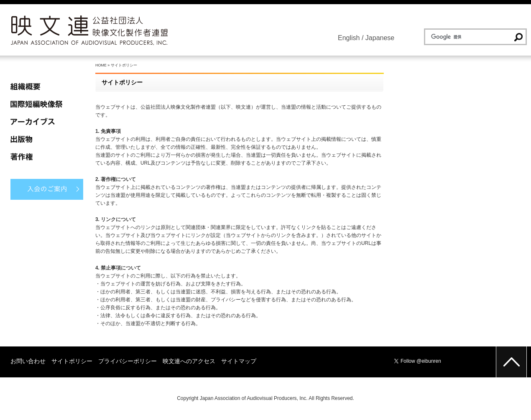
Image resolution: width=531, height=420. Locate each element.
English (349, 38)
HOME (101, 65)
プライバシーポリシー (128, 361)
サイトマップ (239, 361)
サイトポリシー (72, 361)
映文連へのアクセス (189, 361)
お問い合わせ (28, 361)
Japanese (380, 38)
